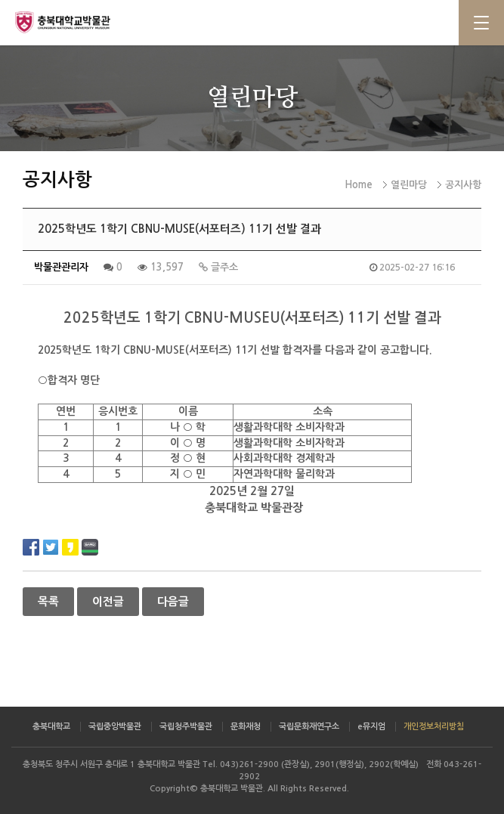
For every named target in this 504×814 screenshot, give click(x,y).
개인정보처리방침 (434, 727)
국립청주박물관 (186, 727)
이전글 (108, 602)
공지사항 (463, 185)
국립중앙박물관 (115, 727)
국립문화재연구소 (309, 727)
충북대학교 (51, 727)
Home (359, 185)
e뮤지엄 (371, 727)
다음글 (173, 602)
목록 (48, 602)
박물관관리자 (61, 267)
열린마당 (409, 185)
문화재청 (246, 727)
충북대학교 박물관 (76, 22)
